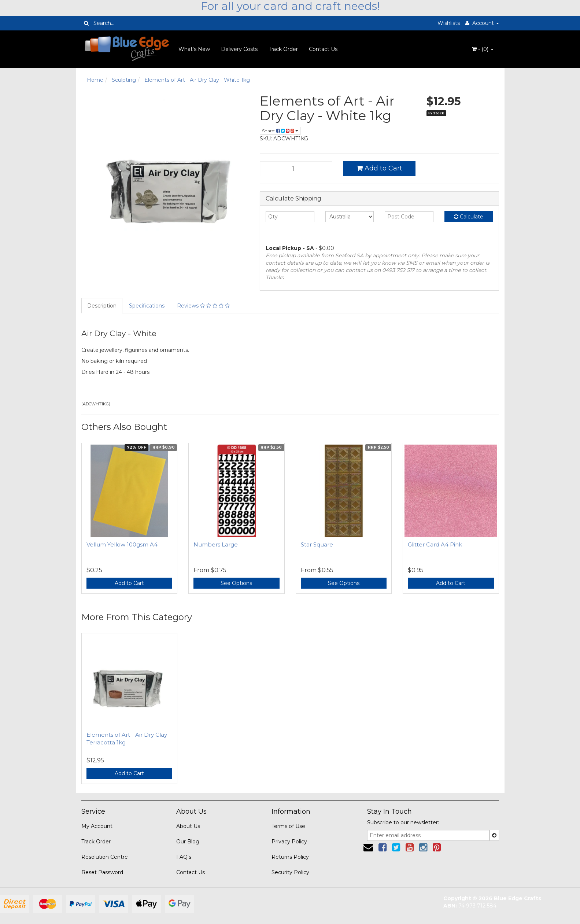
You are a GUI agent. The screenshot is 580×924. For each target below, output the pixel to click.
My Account (97, 826)
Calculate (469, 217)
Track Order (283, 49)
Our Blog (188, 842)
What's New (194, 49)
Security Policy (290, 872)
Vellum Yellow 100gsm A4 (122, 544)
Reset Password (102, 872)
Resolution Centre (105, 857)
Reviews (203, 306)
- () (483, 49)
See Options (236, 583)
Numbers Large (216, 544)
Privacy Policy (289, 842)
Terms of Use (288, 826)
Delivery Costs (239, 49)
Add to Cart (379, 168)
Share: (280, 131)
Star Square (317, 544)
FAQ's (184, 857)
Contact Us (323, 49)
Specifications (147, 306)
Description (102, 306)
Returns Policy (290, 857)
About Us (188, 826)
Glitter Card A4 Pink (435, 544)
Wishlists (449, 23)
